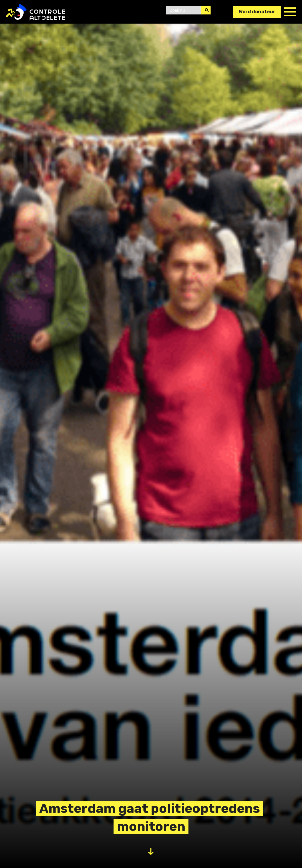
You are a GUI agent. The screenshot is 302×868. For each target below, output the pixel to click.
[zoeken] (184, 10)
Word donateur (257, 12)
